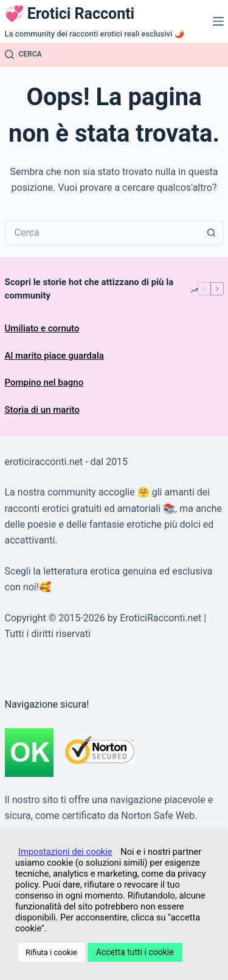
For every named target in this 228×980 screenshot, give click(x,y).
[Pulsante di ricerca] (212, 233)
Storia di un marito (42, 410)
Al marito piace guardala (54, 356)
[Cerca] (23, 55)
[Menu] (218, 21)
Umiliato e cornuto (42, 328)
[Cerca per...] (102, 233)
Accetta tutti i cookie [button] (135, 952)
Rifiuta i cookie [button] (51, 952)
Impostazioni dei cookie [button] (65, 852)
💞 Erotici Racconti (70, 14)
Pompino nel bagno (44, 382)
